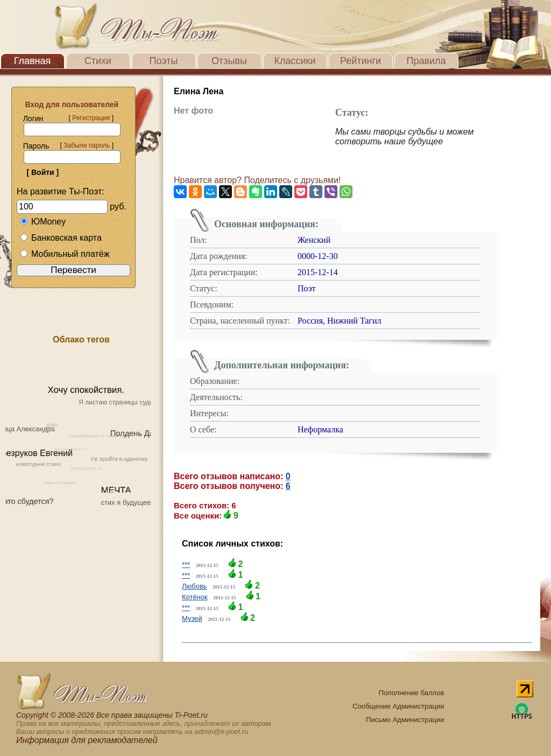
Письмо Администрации (405, 720)
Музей (192, 618)
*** (186, 565)
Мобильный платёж (65, 254)
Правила (426, 61)
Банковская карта (61, 238)
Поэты (164, 61)
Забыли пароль (87, 145)
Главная (33, 61)
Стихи (98, 61)
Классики (295, 61)
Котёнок (195, 597)
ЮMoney (43, 222)
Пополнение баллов (412, 693)
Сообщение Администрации (398, 706)
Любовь (195, 586)
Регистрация (91, 118)
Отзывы (229, 61)
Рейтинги (361, 61)
